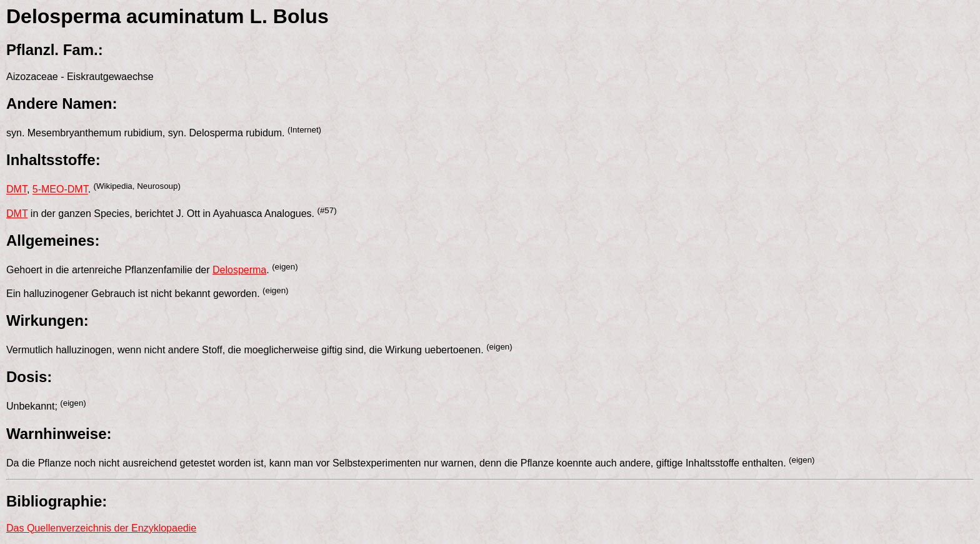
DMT (17, 190)
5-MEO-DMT (60, 190)
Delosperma (239, 270)
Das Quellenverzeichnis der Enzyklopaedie (101, 528)
